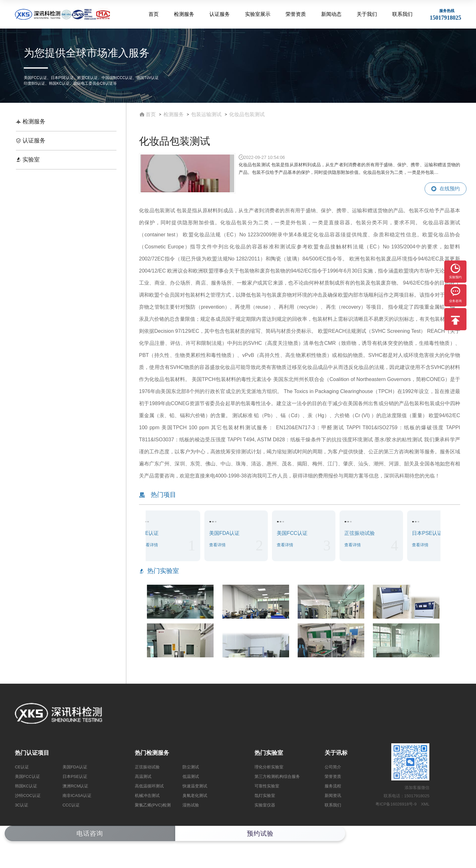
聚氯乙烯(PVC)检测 (153, 805)
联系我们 (402, 14)
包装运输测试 (206, 114)
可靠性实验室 (267, 786)
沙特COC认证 (28, 796)
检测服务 (185, 14)
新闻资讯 (333, 796)
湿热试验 (191, 805)
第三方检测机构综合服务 (277, 776)
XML (425, 804)
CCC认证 (71, 805)
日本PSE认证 (75, 776)
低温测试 (191, 776)
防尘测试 (191, 767)
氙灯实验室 (265, 796)
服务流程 (333, 786)
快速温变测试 (195, 786)
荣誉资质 (296, 14)
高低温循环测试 (149, 786)
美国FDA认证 (75, 767)
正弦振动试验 (147, 767)
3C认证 (22, 805)
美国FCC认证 (27, 776)
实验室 (28, 160)
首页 (155, 14)
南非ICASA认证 (77, 796)
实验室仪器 (265, 805)
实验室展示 (259, 14)
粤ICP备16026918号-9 (396, 804)
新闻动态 (332, 14)
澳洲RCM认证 (76, 786)
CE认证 (22, 767)
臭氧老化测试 (195, 796)
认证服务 (221, 14)
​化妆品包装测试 (247, 114)
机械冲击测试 (147, 796)
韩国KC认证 (26, 786)
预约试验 (260, 833)
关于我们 (367, 14)
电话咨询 (90, 833)
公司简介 (333, 767)
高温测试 (143, 776)
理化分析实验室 (269, 767)
